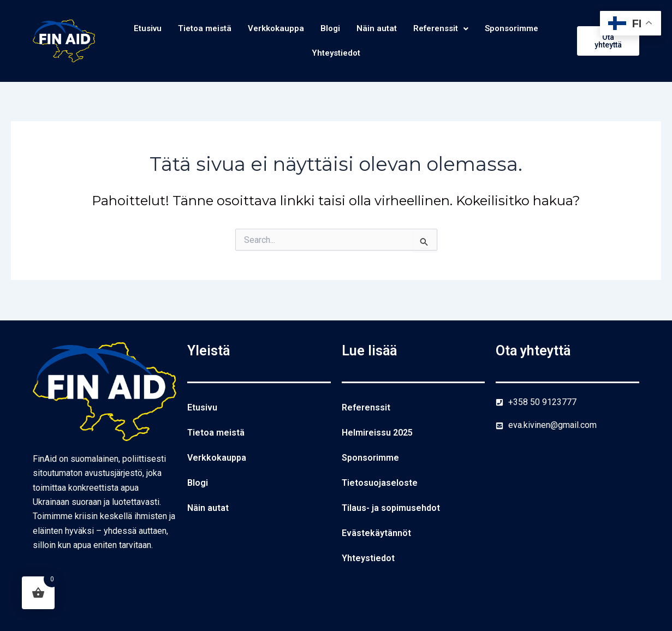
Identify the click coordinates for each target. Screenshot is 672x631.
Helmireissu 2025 (377, 433)
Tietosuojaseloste (380, 483)
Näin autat (378, 29)
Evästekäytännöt (376, 533)
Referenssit (444, 29)
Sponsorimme (519, 29)
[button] (444, 29)
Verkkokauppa (274, 29)
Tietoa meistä (200, 29)
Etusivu (139, 29)
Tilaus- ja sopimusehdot (391, 508)
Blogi (330, 29)
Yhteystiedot (336, 54)
